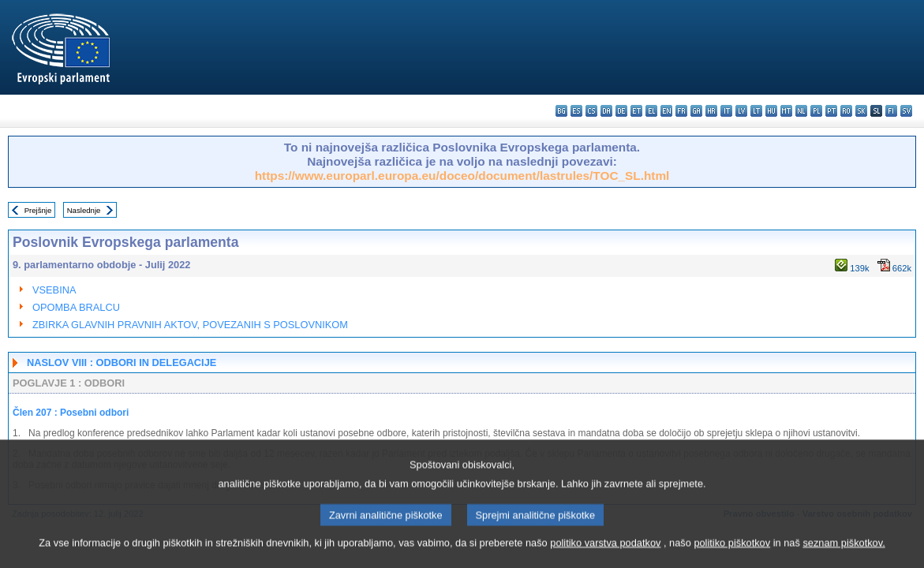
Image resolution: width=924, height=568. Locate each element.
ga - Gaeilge (696, 111)
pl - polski (816, 111)
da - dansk (606, 111)
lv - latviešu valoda (741, 111)
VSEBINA (54, 290)
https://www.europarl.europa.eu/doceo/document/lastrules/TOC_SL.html (462, 176)
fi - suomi (891, 111)
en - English (666, 111)
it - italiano (726, 111)
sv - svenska (906, 111)
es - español (576, 111)
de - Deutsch (621, 111)
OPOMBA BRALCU (76, 307)
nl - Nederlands (801, 111)
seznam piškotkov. (844, 556)
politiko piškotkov (732, 556)
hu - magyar (771, 111)
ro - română (846, 111)
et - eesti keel (636, 111)
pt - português (831, 111)
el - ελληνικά (651, 111)
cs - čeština (591, 111)
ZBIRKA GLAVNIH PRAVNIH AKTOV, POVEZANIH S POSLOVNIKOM (190, 325)
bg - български (561, 111)
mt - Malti (786, 111)
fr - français (681, 111)
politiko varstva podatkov (605, 556)
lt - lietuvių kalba (756, 111)
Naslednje (84, 210)
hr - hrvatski (711, 111)
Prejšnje (38, 210)
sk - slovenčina (861, 111)
